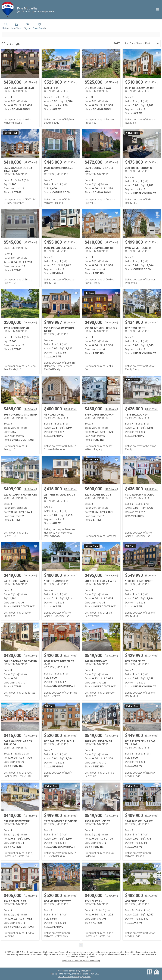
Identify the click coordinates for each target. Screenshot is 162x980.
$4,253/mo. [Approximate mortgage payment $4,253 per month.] (111, 489)
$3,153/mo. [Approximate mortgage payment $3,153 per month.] (71, 162)
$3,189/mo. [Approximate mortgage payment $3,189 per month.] (30, 82)
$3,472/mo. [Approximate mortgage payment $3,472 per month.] (111, 323)
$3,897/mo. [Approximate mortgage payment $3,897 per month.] (111, 656)
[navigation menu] (158, 10)
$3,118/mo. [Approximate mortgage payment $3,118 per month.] (30, 816)
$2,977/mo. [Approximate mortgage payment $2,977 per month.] (71, 656)
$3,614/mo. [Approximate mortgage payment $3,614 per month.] (152, 82)
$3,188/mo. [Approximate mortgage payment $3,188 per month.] (152, 736)
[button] (16, 27)
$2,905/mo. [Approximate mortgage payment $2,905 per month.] (30, 162)
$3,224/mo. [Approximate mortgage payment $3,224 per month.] (71, 242)
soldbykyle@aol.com (81, 977)
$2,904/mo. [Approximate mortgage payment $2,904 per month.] (30, 489)
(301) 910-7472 (64, 977)
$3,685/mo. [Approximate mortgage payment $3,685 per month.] (71, 736)
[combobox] (141, 43)
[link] (6, 27)
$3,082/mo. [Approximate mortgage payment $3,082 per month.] (152, 323)
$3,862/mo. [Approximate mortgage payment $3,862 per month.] (30, 242)
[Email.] (44, 12)
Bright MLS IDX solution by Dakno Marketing (81, 961)
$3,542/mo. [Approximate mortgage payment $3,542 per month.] (71, 816)
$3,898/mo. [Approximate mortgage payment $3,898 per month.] (152, 576)
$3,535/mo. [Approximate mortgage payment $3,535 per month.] (152, 242)
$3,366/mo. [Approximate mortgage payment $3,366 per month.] (152, 162)
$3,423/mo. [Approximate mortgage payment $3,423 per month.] (152, 896)
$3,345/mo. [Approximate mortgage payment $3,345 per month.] (111, 162)
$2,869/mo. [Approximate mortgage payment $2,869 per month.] (30, 896)
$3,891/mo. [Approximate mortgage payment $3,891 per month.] (111, 736)
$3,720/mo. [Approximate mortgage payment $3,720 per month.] (71, 82)
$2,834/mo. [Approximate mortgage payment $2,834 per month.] (71, 409)
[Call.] (25, 12)
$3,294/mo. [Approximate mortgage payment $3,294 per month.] (30, 409)
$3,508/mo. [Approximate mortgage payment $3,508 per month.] (111, 576)
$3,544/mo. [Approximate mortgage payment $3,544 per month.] (30, 323)
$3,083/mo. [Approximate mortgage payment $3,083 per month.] (152, 489)
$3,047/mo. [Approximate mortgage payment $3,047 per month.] (111, 409)
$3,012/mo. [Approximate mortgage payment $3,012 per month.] (152, 409)
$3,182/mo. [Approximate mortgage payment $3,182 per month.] (30, 576)
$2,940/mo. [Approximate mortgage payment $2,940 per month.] (71, 489)
